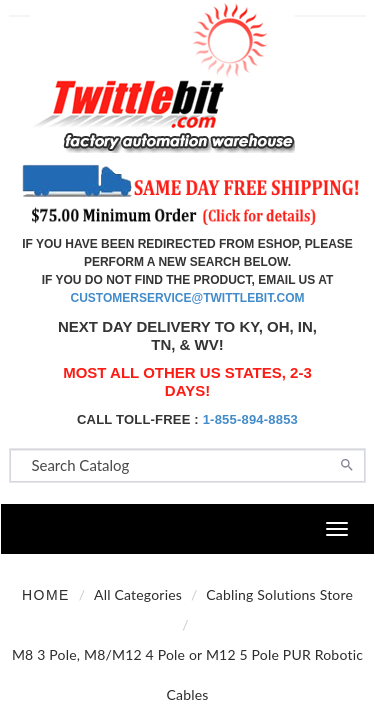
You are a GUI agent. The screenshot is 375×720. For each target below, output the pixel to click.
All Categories (138, 594)
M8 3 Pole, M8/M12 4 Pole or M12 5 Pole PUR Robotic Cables (187, 674)
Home (46, 595)
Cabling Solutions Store (279, 594)
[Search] (347, 463)
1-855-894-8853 (250, 419)
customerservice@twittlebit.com (188, 298)
